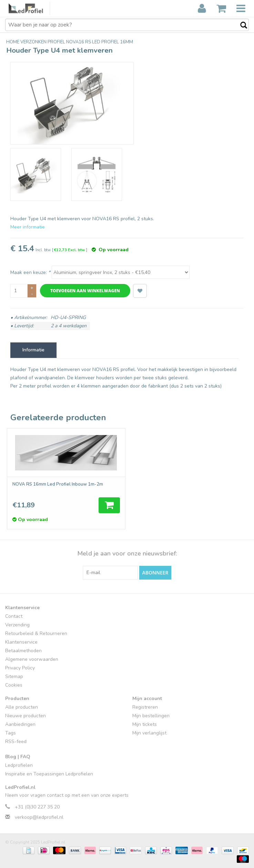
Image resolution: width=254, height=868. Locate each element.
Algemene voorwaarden (32, 659)
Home (13, 42)
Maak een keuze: (30, 272)
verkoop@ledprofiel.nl (39, 817)
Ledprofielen (19, 765)
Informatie (33, 350)
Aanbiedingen (20, 724)
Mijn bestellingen (151, 716)
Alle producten (22, 707)
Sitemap (14, 676)
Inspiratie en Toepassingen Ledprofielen (49, 774)
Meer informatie (28, 227)
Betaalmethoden (23, 651)
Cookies (14, 685)
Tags (11, 733)
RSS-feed (16, 742)
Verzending (17, 625)
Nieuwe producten (26, 716)
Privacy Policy (20, 668)
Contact (14, 616)
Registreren (145, 707)
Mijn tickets (145, 724)
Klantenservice (21, 642)
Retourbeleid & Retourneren (36, 633)
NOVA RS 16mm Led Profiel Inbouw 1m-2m (58, 484)
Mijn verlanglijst (149, 733)
